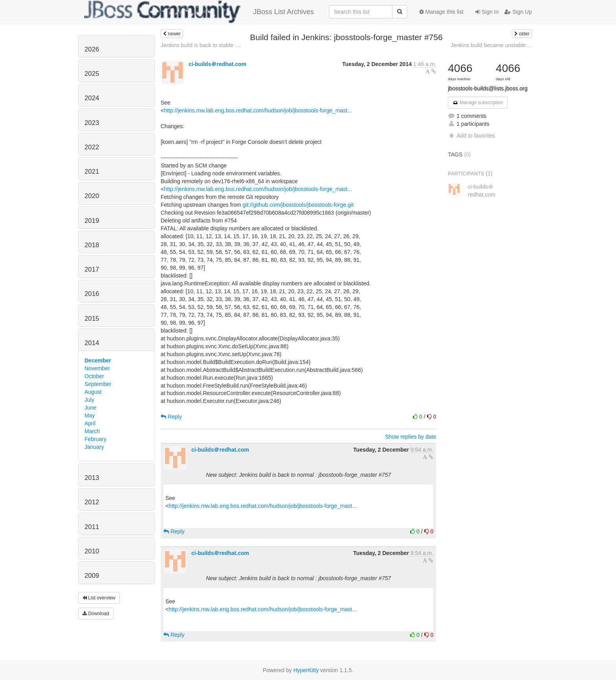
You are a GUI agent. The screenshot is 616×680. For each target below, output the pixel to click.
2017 (92, 269)
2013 (92, 478)
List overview (99, 598)
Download (96, 614)
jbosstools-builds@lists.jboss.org (488, 88)
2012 (92, 502)
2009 (92, 576)
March (92, 431)
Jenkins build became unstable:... (491, 45)
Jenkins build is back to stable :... (201, 45)
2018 (92, 245)
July (89, 400)
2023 (92, 123)
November (97, 368)
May (90, 415)
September (98, 384)
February (95, 439)
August (93, 392)
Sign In (487, 12)
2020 (92, 196)
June (90, 408)
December (98, 360)
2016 (92, 294)
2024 (92, 98)
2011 (92, 527)
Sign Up (518, 12)
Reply (171, 417)
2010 (92, 551)
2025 (92, 74)
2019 (92, 221)
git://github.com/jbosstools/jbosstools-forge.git (298, 205)
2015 (92, 319)
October (94, 376)
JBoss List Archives (199, 12)
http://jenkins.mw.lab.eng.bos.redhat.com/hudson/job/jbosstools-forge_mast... (258, 110)
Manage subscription (478, 103)
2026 (92, 49)
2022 (92, 147)
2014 (92, 343)
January (94, 447)
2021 (92, 172)
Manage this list (441, 12)
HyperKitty (306, 670)
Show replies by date (411, 437)
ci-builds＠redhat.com (217, 64)
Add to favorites (471, 136)
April (90, 423)
